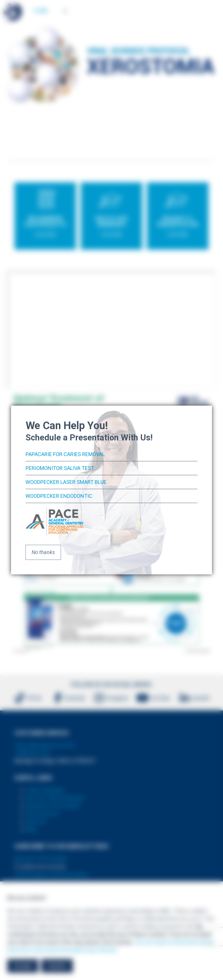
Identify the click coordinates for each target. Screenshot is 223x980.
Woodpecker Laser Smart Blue (66, 482)
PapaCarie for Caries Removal (65, 454)
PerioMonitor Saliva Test (60, 468)
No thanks (43, 552)
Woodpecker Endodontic (59, 496)
